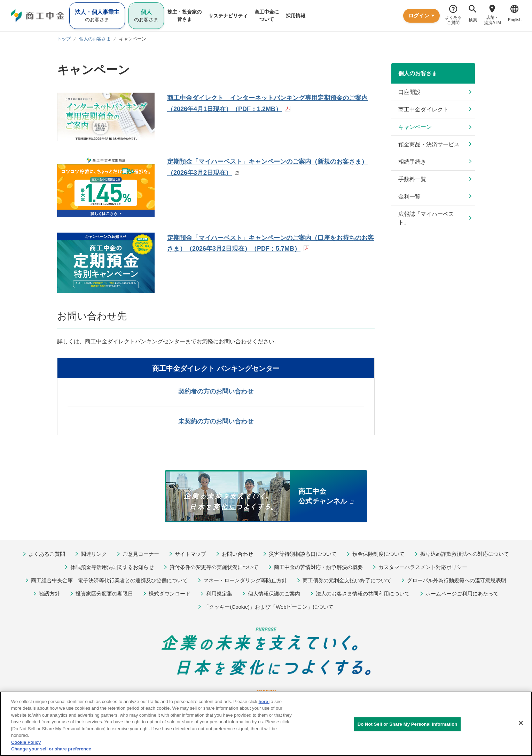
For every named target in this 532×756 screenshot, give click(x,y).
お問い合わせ (237, 554)
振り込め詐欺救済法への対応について (465, 554)
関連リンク (94, 554)
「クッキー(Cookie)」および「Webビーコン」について (268, 607)
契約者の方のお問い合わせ (216, 391)
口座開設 (409, 92)
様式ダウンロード (170, 594)
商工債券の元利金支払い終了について (347, 580)
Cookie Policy (26, 742)
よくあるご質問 (47, 554)
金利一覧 (409, 197)
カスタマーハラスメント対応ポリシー (423, 567)
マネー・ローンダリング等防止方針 (245, 580)
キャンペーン (415, 127)
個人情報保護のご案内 (274, 594)
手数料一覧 (412, 179)
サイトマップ (190, 554)
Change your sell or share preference (51, 749)
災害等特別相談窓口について (303, 554)
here (264, 702)
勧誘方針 (49, 594)
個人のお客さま (418, 73)
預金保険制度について (378, 554)
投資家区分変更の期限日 (104, 594)
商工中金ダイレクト (423, 110)
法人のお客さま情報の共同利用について (363, 594)
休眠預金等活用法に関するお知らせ (112, 567)
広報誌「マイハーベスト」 (426, 218)
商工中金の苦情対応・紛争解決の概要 (318, 567)
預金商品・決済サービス (429, 144)
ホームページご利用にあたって (462, 594)
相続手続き (412, 162)
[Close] (521, 723)
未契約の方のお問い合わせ (216, 421)
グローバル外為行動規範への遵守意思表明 (457, 580)
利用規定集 (219, 594)
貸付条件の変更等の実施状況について (214, 567)
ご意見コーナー (141, 554)
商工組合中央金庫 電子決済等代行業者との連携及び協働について (109, 580)
